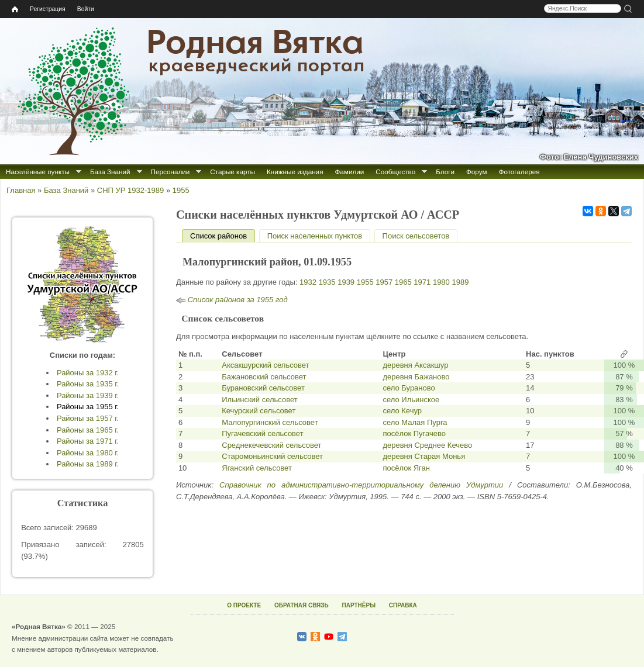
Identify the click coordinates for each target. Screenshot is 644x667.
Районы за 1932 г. (88, 373)
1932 (308, 282)
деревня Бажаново (416, 377)
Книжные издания (295, 172)
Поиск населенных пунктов (315, 236)
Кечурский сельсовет (259, 411)
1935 (327, 282)
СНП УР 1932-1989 (130, 190)
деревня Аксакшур (415, 365)
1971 (422, 282)
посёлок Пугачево (414, 433)
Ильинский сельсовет (260, 400)
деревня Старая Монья (424, 456)
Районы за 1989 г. (88, 464)
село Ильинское (411, 400)
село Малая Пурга (415, 422)
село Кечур (402, 411)
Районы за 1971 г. (88, 441)
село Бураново (409, 388)
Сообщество (395, 172)
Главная (21, 190)
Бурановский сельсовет (263, 388)
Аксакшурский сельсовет (265, 365)
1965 (403, 282)
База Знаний (110, 172)
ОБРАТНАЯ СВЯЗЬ (302, 605)
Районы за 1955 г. (88, 407)
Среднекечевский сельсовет (271, 445)
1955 (181, 190)
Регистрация (48, 9)
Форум (477, 172)
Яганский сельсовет (257, 468)
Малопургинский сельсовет (270, 422)
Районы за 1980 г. (88, 453)
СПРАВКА (403, 605)
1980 (441, 282)
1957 (384, 282)
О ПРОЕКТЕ (244, 605)
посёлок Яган (406, 468)
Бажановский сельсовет (264, 377)
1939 (346, 282)
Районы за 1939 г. (88, 395)
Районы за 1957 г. (88, 418)
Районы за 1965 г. (88, 430)
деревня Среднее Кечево (427, 445)
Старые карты (233, 172)
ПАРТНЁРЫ (359, 605)
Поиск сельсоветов (416, 236)
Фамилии (349, 172)
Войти (86, 9)
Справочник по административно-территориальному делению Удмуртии (361, 485)
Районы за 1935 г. (88, 384)
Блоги (445, 172)
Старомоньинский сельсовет (272, 456)
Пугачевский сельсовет (262, 433)
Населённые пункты (38, 172)
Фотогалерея (519, 172)
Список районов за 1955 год (238, 300)
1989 (460, 282)
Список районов (223, 236)
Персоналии (171, 172)
